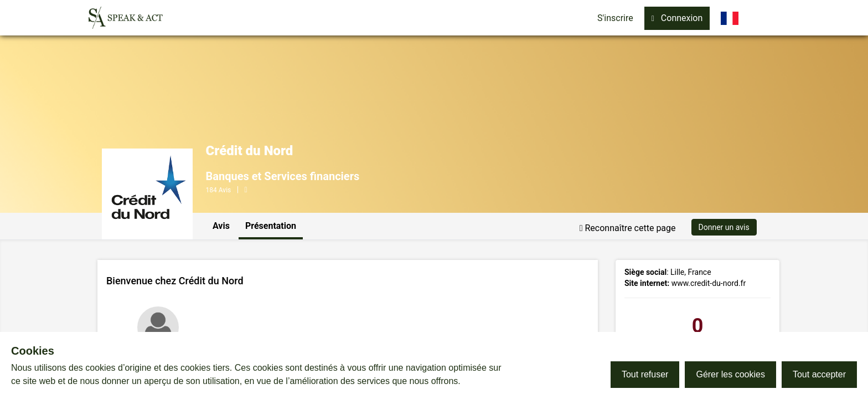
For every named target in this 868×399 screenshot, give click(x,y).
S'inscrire (615, 18)
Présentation (271, 226)
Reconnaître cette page (628, 228)
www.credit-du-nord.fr (709, 283)
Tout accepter (819, 374)
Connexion (677, 18)
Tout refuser (645, 374)
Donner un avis (724, 227)
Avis (221, 226)
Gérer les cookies (730, 374)
